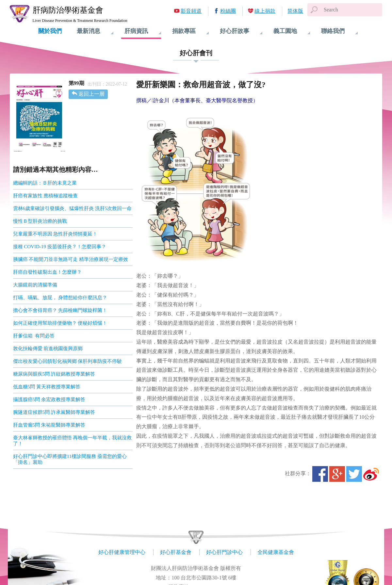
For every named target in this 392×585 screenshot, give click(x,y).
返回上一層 (91, 94)
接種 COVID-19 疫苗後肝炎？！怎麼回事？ (60, 247)
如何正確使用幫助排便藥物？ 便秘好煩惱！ (60, 323)
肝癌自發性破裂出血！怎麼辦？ (47, 272)
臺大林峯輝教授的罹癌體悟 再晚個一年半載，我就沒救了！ (73, 441)
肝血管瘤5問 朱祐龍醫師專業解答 (49, 425)
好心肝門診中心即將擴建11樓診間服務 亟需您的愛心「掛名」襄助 (70, 459)
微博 (371, 474)
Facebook (320, 474)
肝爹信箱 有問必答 (34, 336)
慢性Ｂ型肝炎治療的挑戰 (40, 221)
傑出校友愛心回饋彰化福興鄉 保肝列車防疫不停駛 (68, 361)
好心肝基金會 (176, 552)
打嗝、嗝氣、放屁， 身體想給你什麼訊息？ (60, 298)
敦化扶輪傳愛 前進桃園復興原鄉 (48, 349)
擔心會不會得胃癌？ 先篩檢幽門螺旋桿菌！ (60, 310)
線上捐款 (265, 11)
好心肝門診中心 (224, 552)
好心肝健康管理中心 (122, 552)
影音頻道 (191, 11)
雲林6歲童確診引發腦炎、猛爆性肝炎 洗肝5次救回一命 (73, 208)
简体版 (295, 11)
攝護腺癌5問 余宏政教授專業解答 (49, 399)
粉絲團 (228, 11)
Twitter (354, 474)
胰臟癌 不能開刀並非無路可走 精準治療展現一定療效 (71, 259)
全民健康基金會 (276, 552)
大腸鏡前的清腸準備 (35, 285)
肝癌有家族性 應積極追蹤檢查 (46, 196)
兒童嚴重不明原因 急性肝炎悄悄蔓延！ (55, 234)
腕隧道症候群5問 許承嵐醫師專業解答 (54, 412)
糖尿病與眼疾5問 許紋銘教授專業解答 (54, 374)
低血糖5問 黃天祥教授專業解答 (47, 387)
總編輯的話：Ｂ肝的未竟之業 (45, 183)
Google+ (337, 474)
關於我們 (50, 31)
